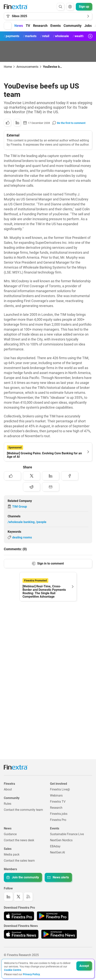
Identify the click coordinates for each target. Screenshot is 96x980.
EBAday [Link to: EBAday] (55, 846)
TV (28, 26)
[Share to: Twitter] (31, 476)
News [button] (19, 26)
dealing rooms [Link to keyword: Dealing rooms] (22, 537)
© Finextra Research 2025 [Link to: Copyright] (21, 955)
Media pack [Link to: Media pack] (12, 854)
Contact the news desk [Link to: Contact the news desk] (19, 840)
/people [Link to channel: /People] (41, 522)
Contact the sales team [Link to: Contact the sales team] (19, 861)
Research (40, 26)
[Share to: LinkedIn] (17, 123)
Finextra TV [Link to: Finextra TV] (58, 802)
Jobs (88, 26)
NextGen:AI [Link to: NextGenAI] (57, 852)
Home (8, 67)
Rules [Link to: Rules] (8, 804)
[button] (8, 26)
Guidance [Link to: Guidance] (10, 834)
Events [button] (56, 26)
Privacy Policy (31, 974)
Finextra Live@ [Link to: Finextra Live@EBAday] (60, 789)
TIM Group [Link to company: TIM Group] (20, 507)
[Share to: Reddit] (31, 487)
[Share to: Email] (51, 487)
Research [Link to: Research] (56, 808)
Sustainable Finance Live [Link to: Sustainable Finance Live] (67, 834)
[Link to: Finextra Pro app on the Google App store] (53, 916)
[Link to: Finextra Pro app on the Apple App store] (19, 916)
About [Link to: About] (8, 789)
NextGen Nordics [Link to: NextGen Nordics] (61, 840)
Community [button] (73, 26)
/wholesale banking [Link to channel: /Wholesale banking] (21, 522)
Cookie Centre (13, 970)
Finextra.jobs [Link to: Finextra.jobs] (59, 814)
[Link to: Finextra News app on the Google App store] (59, 934)
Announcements (27, 67)
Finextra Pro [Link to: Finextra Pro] (58, 820)
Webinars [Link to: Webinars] (56, 795)
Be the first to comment (71, 123)
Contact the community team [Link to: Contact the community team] (23, 810)
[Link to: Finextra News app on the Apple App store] (21, 934)
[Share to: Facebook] (70, 476)
